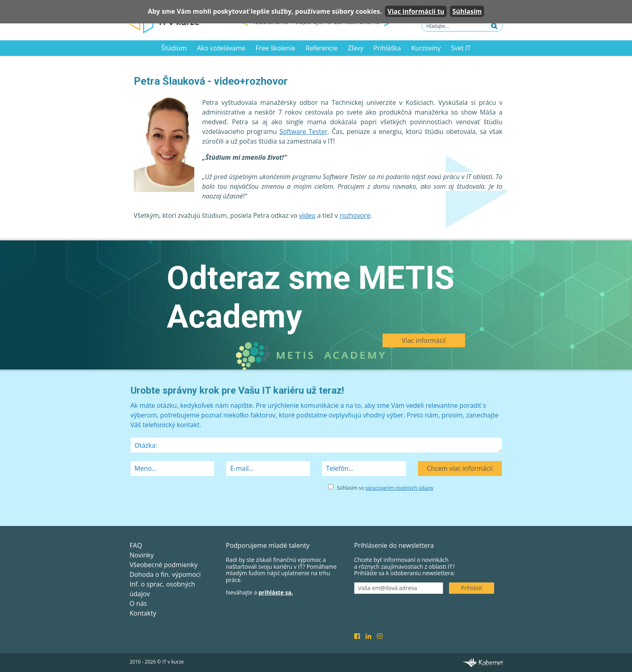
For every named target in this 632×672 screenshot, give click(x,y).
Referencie (321, 48)
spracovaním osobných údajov (399, 488)
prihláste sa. (276, 592)
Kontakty (143, 613)
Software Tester (303, 131)
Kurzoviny (426, 48)
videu (307, 215)
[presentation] (192, 498)
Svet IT (461, 48)
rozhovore (355, 215)
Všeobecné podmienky (164, 565)
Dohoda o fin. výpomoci (165, 574)
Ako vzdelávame (221, 48)
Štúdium (174, 48)
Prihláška (387, 48)
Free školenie (275, 48)
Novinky (142, 555)
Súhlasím (467, 11)
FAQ (136, 545)
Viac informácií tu (416, 11)
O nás (138, 603)
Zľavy (355, 48)
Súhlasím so (385, 488)
